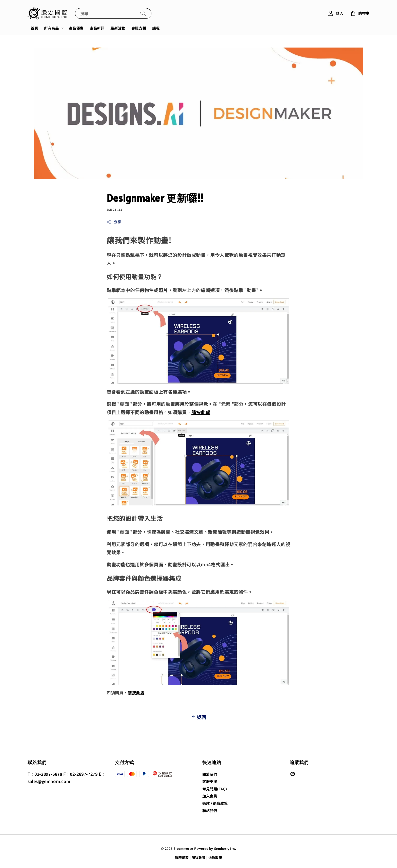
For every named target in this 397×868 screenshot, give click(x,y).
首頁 (34, 28)
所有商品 (51, 28)
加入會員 (210, 796)
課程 (156, 28)
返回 (198, 717)
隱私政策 (199, 858)
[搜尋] (143, 13)
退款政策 (215, 858)
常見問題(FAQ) (215, 789)
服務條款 (182, 858)
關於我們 (210, 774)
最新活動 (118, 28)
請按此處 (201, 412)
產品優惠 (76, 28)
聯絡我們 (210, 811)
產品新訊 (97, 28)
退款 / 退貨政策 (215, 803)
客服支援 (139, 28)
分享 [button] (114, 222)
